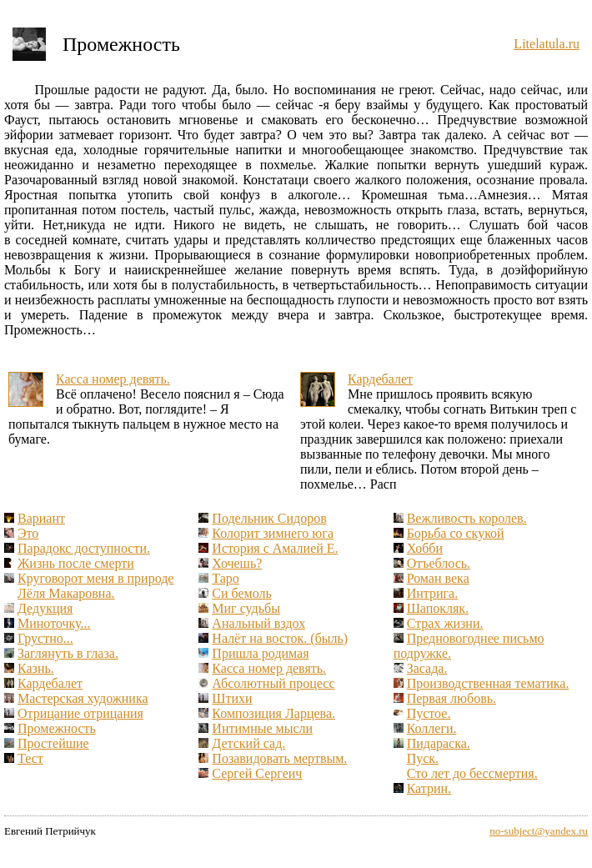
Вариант (41, 518)
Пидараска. (439, 743)
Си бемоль (241, 593)
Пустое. (429, 713)
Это (28, 533)
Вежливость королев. (467, 518)
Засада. (427, 668)
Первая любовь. (452, 698)
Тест (30, 758)
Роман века (438, 578)
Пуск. (423, 758)
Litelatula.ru (547, 44)
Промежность (57, 728)
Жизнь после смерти (76, 563)
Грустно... (45, 638)
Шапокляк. (438, 608)
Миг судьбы (246, 608)
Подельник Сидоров (269, 518)
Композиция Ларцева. (273, 713)
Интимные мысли (262, 728)
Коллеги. (432, 728)
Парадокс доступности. (84, 548)
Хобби (425, 548)
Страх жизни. (445, 623)
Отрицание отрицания (80, 713)
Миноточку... (54, 623)
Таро (225, 578)
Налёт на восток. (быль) (280, 638)
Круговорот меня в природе (95, 578)
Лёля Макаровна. (66, 593)
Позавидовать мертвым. (279, 758)
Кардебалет (380, 379)
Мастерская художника (83, 698)
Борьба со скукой (456, 533)
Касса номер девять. (113, 379)
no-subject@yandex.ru (539, 831)
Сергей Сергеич (257, 773)
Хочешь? (237, 563)
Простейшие (53, 743)
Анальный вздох (258, 623)
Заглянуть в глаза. (68, 653)
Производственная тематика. (488, 683)
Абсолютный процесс (273, 683)
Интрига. (433, 593)
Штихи (232, 698)
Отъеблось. (439, 563)
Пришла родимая (260, 653)
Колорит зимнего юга (273, 533)
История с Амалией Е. (275, 548)
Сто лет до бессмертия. (472, 773)
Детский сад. (248, 743)
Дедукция (45, 608)
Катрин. (429, 788)
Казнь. (36, 668)
